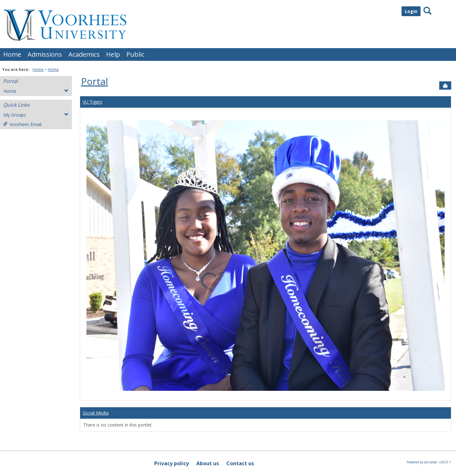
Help (113, 54)
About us (208, 463)
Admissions (45, 54)
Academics (84, 54)
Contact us (240, 463)
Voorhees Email (22, 124)
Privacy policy (171, 463)
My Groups (36, 115)
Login (411, 11)
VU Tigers (92, 102)
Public (135, 54)
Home (12, 54)
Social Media (96, 413)
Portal (10, 81)
